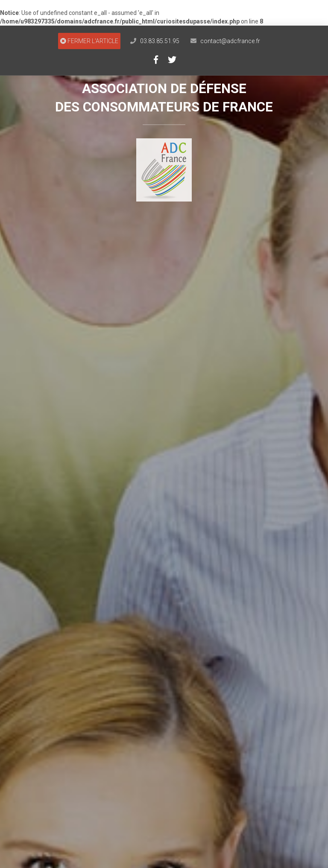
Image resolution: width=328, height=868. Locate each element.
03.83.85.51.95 (160, 41)
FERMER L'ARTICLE (89, 41)
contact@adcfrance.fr (230, 41)
